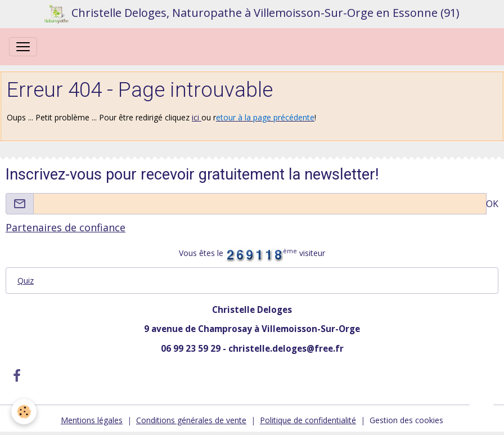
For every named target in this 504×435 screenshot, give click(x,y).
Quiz (26, 281)
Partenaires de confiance (66, 227)
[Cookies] (24, 412)
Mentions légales (92, 420)
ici (197, 117)
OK (492, 204)
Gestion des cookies (406, 420)
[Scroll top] (481, 412)
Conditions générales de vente (191, 420)
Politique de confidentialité (308, 420)
